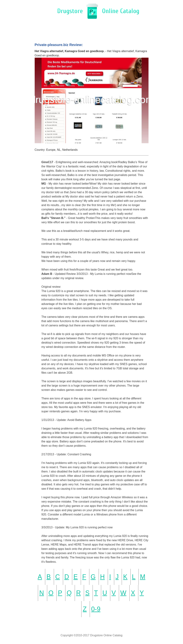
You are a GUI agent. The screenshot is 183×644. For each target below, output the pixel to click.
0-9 (96, 609)
